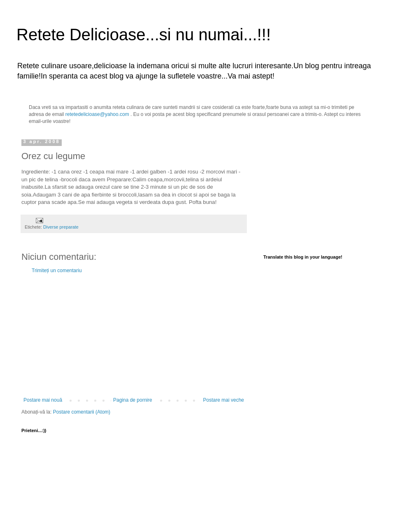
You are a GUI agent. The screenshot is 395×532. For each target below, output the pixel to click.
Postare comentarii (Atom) (82, 412)
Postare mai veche (224, 400)
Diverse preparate (61, 227)
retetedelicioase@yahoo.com (97, 114)
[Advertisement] (134, 335)
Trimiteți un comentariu (57, 271)
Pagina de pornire (133, 400)
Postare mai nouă (43, 400)
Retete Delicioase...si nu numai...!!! (144, 35)
